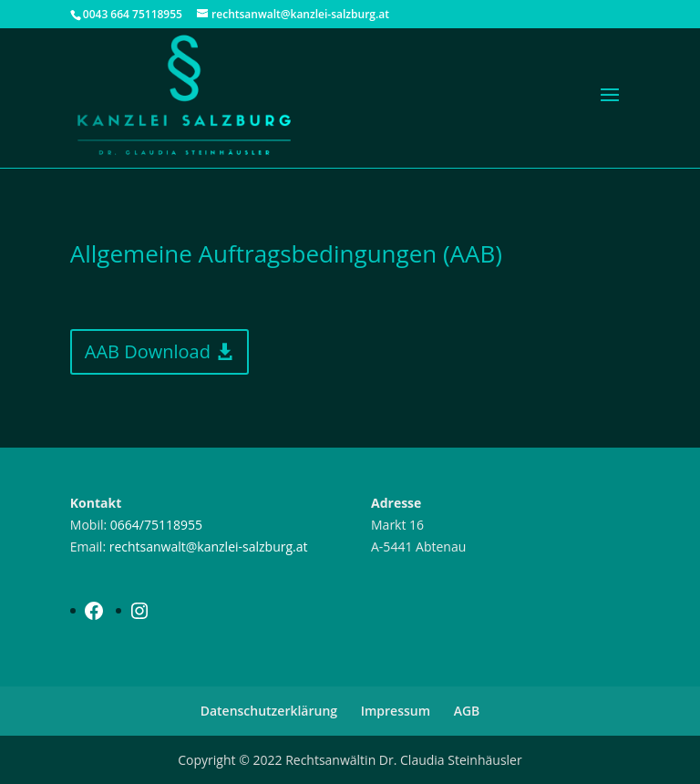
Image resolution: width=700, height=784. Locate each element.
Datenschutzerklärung (269, 711)
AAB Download (148, 351)
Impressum (396, 711)
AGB (467, 711)
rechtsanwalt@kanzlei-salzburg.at (209, 547)
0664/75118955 (156, 525)
